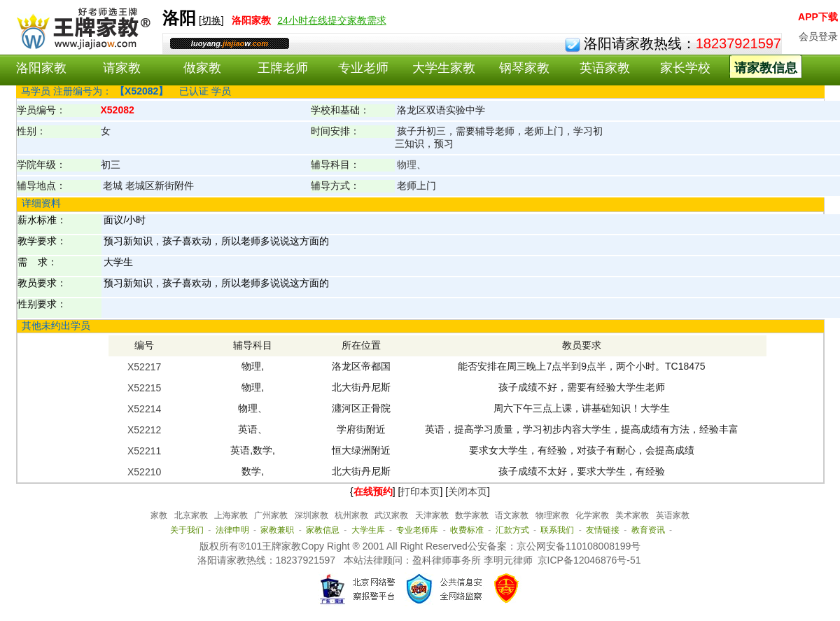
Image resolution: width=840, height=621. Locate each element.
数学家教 (472, 515)
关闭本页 (468, 491)
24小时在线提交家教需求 (332, 20)
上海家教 (231, 515)
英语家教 (605, 68)
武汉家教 (391, 515)
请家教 (122, 68)
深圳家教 (311, 515)
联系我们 (557, 530)
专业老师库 (417, 530)
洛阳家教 (41, 68)
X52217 (144, 367)
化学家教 (592, 515)
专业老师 (363, 68)
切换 (211, 20)
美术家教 (632, 515)
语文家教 (512, 515)
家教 (159, 515)
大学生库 (368, 530)
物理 (407, 165)
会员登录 (818, 36)
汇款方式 (512, 530)
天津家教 (432, 515)
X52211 (144, 451)
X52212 (144, 430)
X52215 (144, 388)
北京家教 (191, 515)
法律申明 (232, 530)
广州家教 (271, 515)
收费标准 (467, 530)
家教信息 (323, 530)
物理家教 (552, 515)
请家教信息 (766, 68)
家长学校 (685, 68)
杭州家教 (351, 515)
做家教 (202, 68)
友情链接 (603, 530)
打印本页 (420, 491)
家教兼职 (277, 530)
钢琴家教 (524, 68)
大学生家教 (444, 68)
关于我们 (187, 530)
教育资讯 (648, 530)
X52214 (144, 409)
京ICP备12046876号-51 (589, 560)
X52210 (144, 472)
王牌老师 (283, 68)
